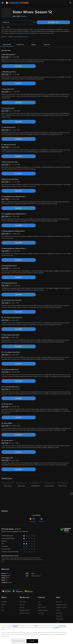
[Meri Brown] (22, 492)
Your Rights (56, 628)
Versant (15, 626)
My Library (23, 600)
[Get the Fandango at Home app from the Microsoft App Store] (29, 589)
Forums (58, 609)
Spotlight (4, 600)
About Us (59, 600)
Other (8, 572)
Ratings (34, 43)
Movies (4, 603)
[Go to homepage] (17, 3)
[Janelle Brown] (35, 492)
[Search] (70, 3)
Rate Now (42, 520)
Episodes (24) (7, 43)
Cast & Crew (20, 43)
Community (32, 520)
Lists (39, 600)
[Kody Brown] (8, 492)
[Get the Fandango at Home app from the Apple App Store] (7, 589)
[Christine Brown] (49, 492)
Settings (22, 606)
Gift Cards (41, 611)
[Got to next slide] (71, 492)
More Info (47, 43)
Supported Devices (62, 603)
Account (22, 603)
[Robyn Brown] (63, 492)
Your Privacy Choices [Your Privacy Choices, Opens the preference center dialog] (18, 641)
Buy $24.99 (56, 20)
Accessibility (60, 617)
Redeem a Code (24, 611)
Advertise (59, 614)
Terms (36, 626)
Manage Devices (25, 609)
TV (2, 606)
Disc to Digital (42, 606)
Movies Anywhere (43, 609)
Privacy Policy (62, 626)
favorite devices (23, 35)
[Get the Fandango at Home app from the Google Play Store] (18, 589)
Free (3, 609)
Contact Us (59, 611)
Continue (32, 641)
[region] (36, 634)
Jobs (58, 620)
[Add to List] (71, 15)
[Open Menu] (3, 3)
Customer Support (61, 606)
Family (40, 603)
